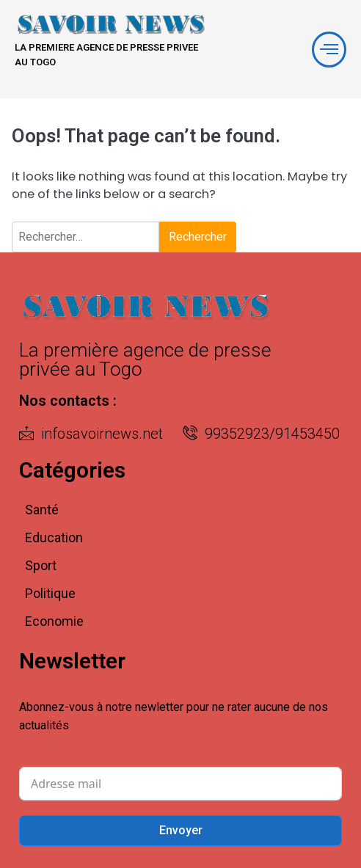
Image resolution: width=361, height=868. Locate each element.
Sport (41, 565)
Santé (42, 510)
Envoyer (181, 830)
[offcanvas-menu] (329, 50)
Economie (54, 621)
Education (54, 537)
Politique (50, 593)
